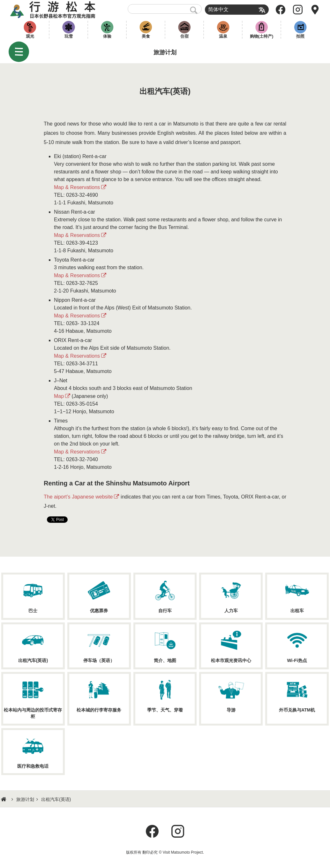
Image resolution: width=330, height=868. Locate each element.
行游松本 (53, 10)
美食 (146, 36)
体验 (107, 36)
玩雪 (69, 36)
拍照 (300, 36)
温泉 (223, 36)
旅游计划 (25, 799)
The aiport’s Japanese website (78, 497)
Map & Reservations (77, 187)
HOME (4, 799)
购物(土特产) (262, 36)
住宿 (184, 36)
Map (59, 396)
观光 (30, 36)
